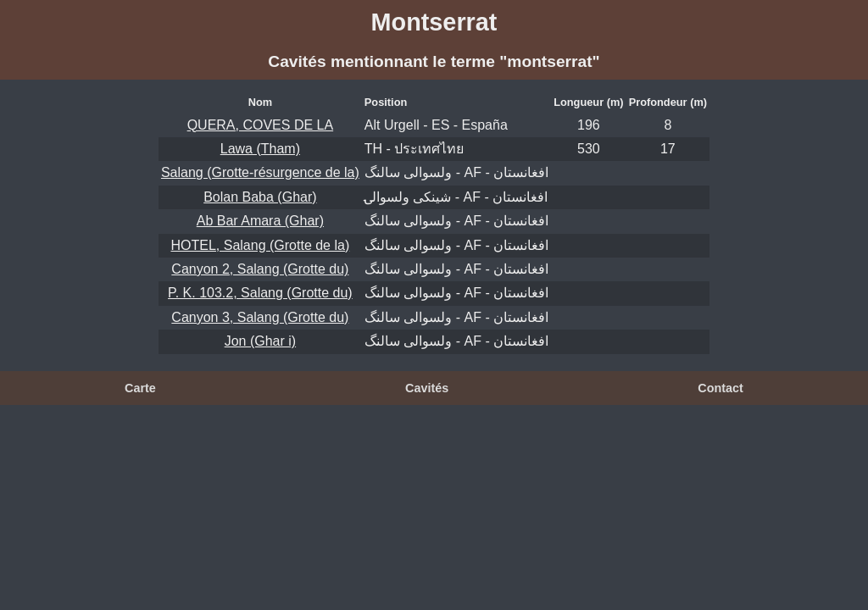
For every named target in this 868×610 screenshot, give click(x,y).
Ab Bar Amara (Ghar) (260, 221)
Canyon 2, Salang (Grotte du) (260, 269)
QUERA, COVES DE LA (261, 125)
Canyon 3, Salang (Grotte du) (260, 317)
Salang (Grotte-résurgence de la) (260, 172)
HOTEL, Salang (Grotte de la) (260, 245)
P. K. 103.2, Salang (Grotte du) (260, 293)
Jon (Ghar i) (260, 341)
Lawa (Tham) (260, 149)
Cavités (427, 388)
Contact (721, 388)
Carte (140, 388)
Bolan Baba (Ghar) (260, 197)
